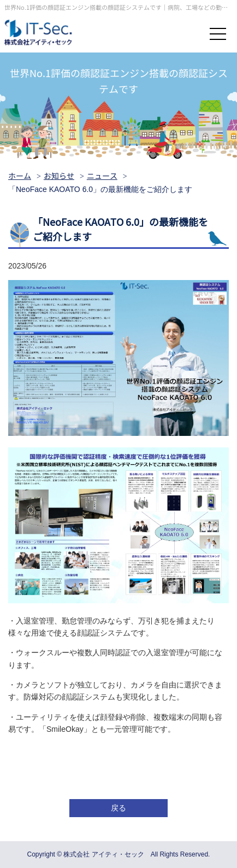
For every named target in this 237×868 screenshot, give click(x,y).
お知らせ (59, 176)
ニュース (102, 176)
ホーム (20, 176)
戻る (118, 808)
